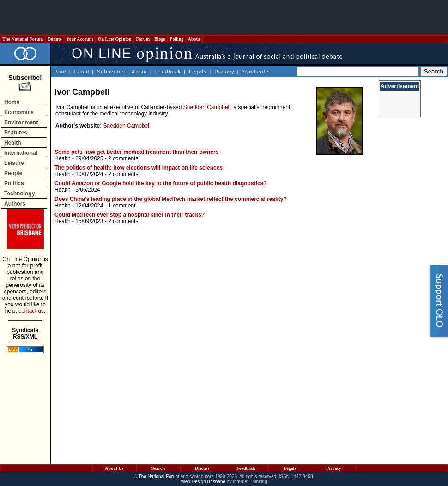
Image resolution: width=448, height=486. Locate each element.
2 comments (123, 158)
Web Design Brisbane (203, 482)
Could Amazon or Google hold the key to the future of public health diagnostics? (161, 183)
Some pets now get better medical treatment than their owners (136, 152)
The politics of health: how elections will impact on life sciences (139, 168)
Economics (19, 112)
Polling (177, 39)
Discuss (202, 468)
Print (60, 72)
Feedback (168, 72)
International (21, 153)
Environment (21, 122)
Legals (198, 72)
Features (16, 133)
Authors (15, 204)
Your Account (80, 39)
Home (12, 102)
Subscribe (110, 72)
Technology (19, 194)
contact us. (32, 311)
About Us (114, 468)
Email (82, 72)
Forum (143, 39)
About (194, 39)
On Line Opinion (115, 39)
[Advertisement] (224, 18)
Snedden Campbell (207, 107)
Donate (55, 39)
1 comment (122, 206)
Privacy (224, 72)
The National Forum (23, 39)
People (13, 173)
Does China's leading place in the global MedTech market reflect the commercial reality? (171, 199)
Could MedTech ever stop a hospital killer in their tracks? (130, 215)
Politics (14, 183)
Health (13, 143)
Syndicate (256, 72)
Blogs (160, 39)
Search (158, 468)
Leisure (14, 163)
